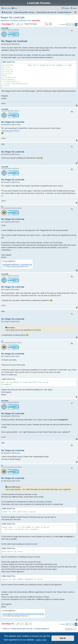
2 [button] (73, 25)
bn (2, 206)
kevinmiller (36, 21)
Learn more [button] (41, 640)
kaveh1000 (5, 28)
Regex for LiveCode (13, 17)
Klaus (30, 21)
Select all (11, 62)
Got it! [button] (63, 638)
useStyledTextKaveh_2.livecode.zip (17, 265)
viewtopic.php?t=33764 (10, 131)
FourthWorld (14, 21)
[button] (67, 25)
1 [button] (70, 25)
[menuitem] (14, 8)
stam (3, 144)
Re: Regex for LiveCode (14, 41)
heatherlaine (23, 21)
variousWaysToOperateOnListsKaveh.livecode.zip (23, 614)
